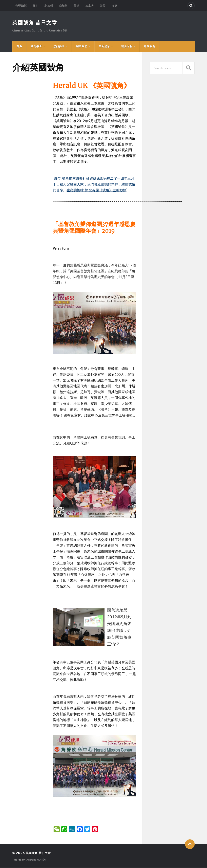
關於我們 (82, 47)
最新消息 (104, 47)
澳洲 (114, 6)
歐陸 (103, 6)
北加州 (49, 6)
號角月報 (127, 47)
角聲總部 (21, 6)
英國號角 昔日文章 (36, 23)
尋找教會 (150, 47)
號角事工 (36, 47)
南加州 (63, 6)
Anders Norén (37, 860)
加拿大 (90, 6)
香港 (76, 6)
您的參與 (59, 47)
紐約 (36, 6)
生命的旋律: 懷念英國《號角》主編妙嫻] (97, 190)
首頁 (19, 47)
